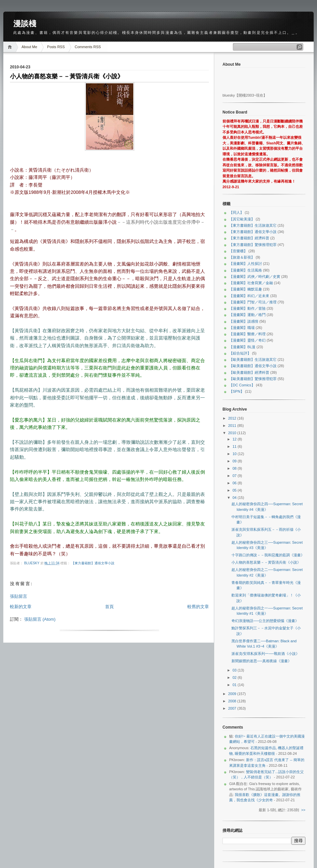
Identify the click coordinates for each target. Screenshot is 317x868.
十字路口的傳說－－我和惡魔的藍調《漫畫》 (268, 555)
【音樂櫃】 (238, 251)
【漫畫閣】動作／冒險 (247, 308)
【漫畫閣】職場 (242, 328)
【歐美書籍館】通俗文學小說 (253, 366)
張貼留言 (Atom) (40, 619)
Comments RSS (88, 47)
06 (235, 483)
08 (235, 468)
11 (235, 446)
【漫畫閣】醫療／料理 (247, 334)
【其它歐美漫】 (242, 219)
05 (235, 490)
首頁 (109, 607)
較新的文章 (21, 607)
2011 (233, 426)
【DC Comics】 (242, 385)
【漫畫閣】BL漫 (242, 347)
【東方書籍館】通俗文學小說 (93, 563)
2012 (233, 418)
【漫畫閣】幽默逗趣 (246, 289)
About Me (29, 47)
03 (235, 670)
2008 (233, 701)
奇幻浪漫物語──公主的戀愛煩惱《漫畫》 (265, 621)
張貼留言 (19, 596)
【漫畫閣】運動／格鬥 (247, 315)
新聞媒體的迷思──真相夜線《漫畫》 (261, 661)
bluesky (32, 563)
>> (303, 810)
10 (235, 454)
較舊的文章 (198, 607)
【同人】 (236, 212)
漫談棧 (25, 24)
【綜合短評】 (240, 353)
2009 (233, 694)
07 (235, 476)
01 (235, 685)
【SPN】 (237, 391)
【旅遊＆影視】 (242, 257)
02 (235, 677)
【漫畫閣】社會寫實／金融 (251, 283)
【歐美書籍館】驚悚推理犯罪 (253, 379)
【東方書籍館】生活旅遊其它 (253, 225)
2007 (233, 708)
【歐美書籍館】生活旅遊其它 (253, 359)
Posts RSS (56, 47)
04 (235, 498)
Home (11, 47)
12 (235, 439)
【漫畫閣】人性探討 (246, 264)
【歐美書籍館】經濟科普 (249, 372)
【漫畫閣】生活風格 (246, 270)
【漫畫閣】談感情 (244, 321)
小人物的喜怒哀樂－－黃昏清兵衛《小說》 (266, 562)
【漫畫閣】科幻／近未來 (249, 296)
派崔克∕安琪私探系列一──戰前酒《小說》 (265, 654)
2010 (233, 433)
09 (235, 461)
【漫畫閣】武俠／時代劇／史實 (255, 276)
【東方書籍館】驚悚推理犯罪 (253, 245)
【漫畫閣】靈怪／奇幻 (247, 340)
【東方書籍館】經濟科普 (249, 238)
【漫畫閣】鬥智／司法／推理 (253, 302)
